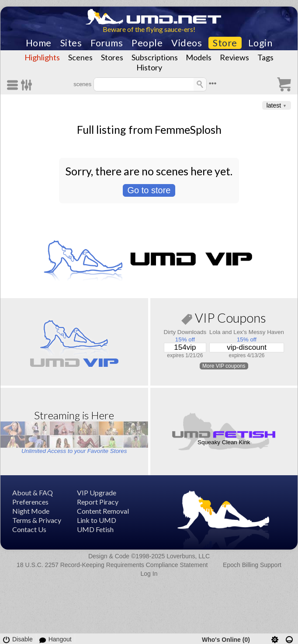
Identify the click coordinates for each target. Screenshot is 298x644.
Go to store (149, 190)
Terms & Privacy (37, 520)
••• (213, 83)
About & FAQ (33, 493)
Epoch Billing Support (252, 565)
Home (39, 43)
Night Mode (31, 511)
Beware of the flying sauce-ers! (149, 29)
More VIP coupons (224, 366)
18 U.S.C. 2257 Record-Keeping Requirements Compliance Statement (112, 565)
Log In (149, 574)
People (147, 43)
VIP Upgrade (97, 493)
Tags (265, 57)
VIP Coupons (224, 319)
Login (260, 43)
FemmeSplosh (188, 129)
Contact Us (29, 529)
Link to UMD (97, 520)
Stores (112, 57)
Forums (107, 43)
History (149, 67)
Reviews (234, 57)
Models (199, 57)
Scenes (80, 57)
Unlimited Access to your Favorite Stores (74, 451)
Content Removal (103, 511)
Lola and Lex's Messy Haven (247, 332)
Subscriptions (155, 57)
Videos (187, 43)
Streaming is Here (74, 415)
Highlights (42, 57)
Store (225, 43)
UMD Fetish (95, 529)
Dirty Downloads (185, 332)
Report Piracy (98, 502)
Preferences (30, 502)
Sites (71, 43)
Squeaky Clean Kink (224, 442)
